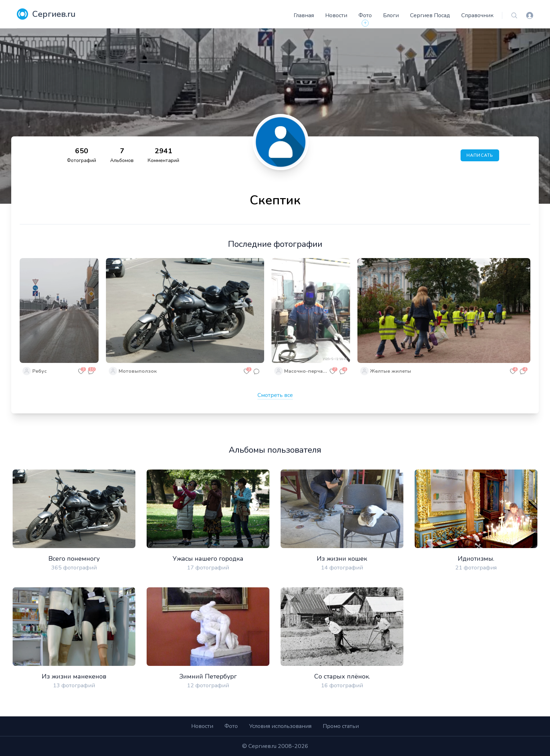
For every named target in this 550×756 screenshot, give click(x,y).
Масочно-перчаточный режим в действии (306, 371)
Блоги (391, 15)
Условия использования (280, 726)
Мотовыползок (138, 371)
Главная (304, 15)
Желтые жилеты (391, 371)
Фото (365, 15)
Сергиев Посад (430, 15)
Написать (480, 155)
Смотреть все (275, 395)
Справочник (477, 15)
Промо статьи (341, 726)
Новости (336, 15)
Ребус (39, 371)
